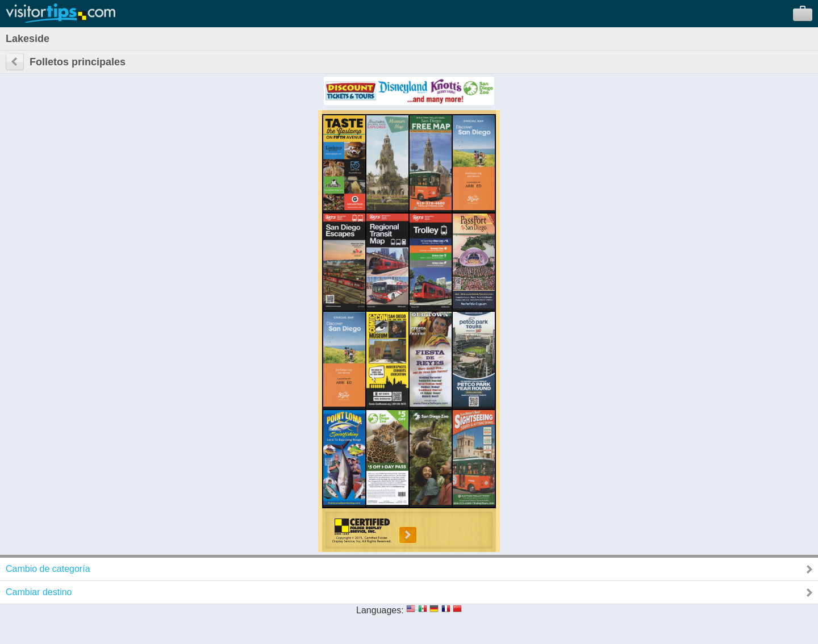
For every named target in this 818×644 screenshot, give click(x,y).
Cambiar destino (39, 592)
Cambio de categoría (48, 569)
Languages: (380, 610)
